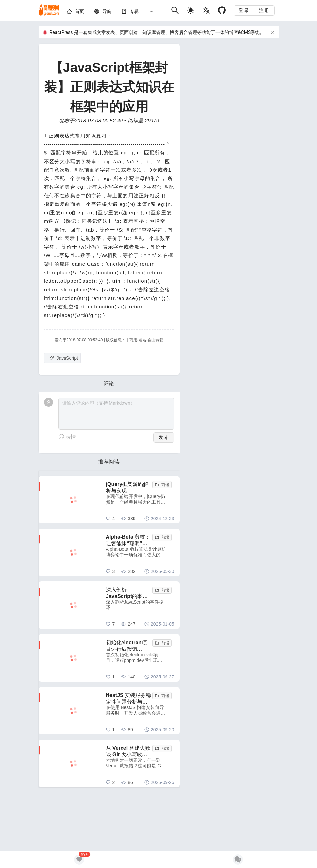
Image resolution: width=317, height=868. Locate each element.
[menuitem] (76, 13)
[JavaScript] (62, 358)
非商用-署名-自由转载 (144, 340)
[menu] (116, 12)
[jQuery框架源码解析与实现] (140, 500)
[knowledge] (134, 11)
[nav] (107, 11)
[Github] (222, 10)
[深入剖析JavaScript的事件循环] (140, 605)
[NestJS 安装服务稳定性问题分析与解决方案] (140, 711)
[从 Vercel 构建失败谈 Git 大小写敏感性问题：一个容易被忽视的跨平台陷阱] (140, 763)
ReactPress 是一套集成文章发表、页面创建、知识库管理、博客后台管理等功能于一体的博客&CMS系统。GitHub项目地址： (176, 32)
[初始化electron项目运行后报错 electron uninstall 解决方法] (140, 658)
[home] (49, 10)
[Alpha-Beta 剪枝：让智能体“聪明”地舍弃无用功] (140, 552)
